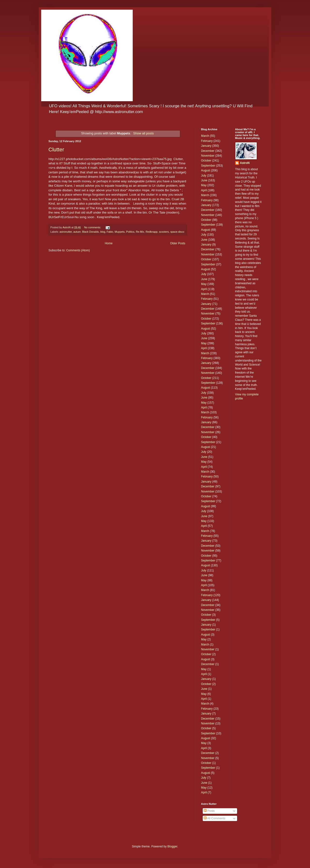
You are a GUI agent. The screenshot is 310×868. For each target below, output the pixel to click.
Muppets (120, 232)
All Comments (214, 818)
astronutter (66, 232)
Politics (130, 232)
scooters (164, 232)
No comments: (93, 227)
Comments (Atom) (78, 250)
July (204, 176)
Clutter (56, 150)
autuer (77, 232)
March (205, 136)
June (204, 180)
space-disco (177, 232)
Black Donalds (90, 232)
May (204, 185)
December (208, 151)
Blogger (172, 846)
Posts (209, 811)
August (205, 170)
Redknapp (151, 232)
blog (103, 232)
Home (109, 243)
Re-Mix (140, 232)
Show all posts (143, 133)
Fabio (110, 232)
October (206, 161)
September (208, 166)
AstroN (245, 163)
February (207, 141)
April (204, 190)
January (206, 146)
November (208, 156)
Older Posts (178, 243)
